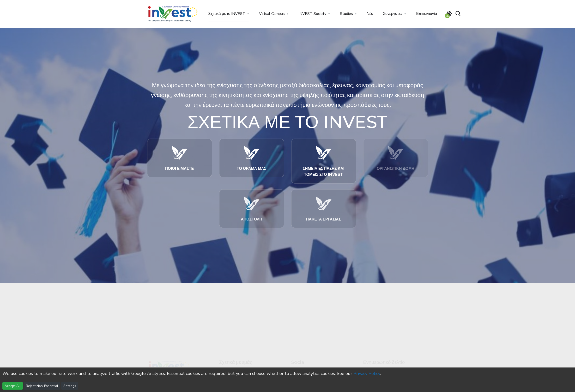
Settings (70, 386)
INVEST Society (312, 14)
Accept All (13, 386)
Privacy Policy (367, 374)
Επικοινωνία (427, 14)
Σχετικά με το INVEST (227, 14)
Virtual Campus (272, 14)
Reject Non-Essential (42, 386)
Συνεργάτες (393, 14)
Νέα (370, 14)
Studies (346, 14)
